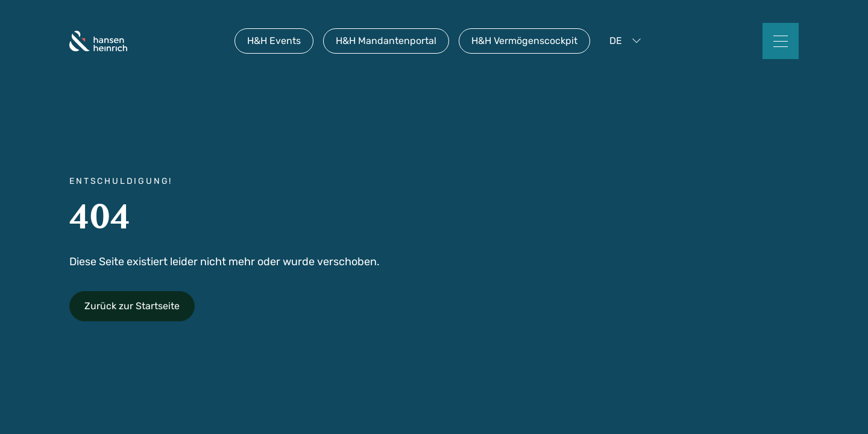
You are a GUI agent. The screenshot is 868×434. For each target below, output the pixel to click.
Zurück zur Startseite (132, 306)
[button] (628, 41)
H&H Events (274, 41)
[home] (98, 41)
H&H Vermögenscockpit (524, 41)
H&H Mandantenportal (386, 41)
